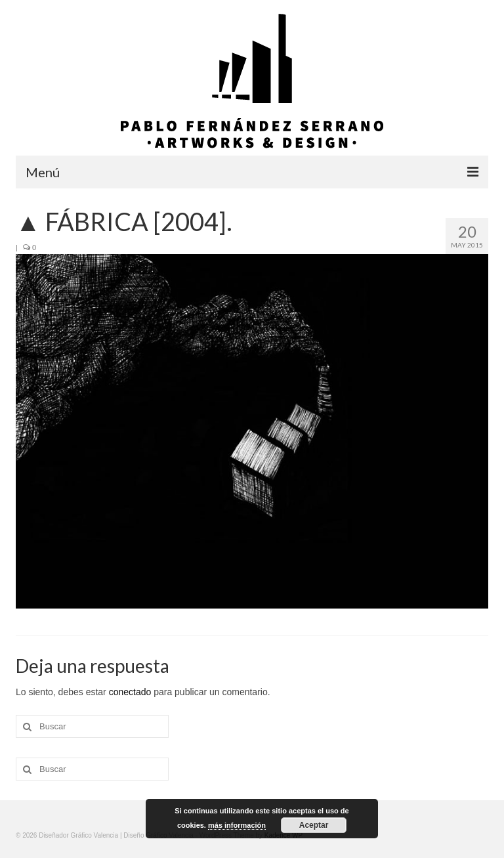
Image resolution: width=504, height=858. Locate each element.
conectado (130, 692)
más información (237, 825)
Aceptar (314, 825)
